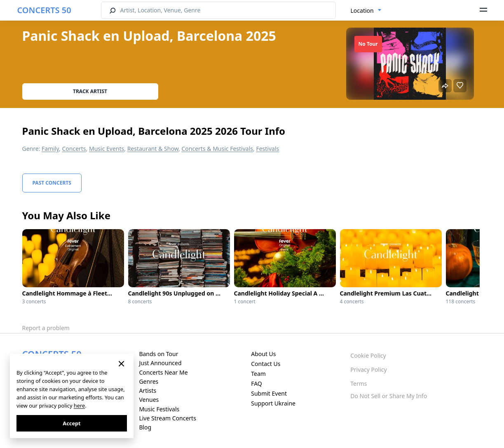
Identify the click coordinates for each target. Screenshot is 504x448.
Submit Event (269, 393)
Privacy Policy (368, 369)
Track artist (90, 91)
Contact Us (266, 364)
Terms (359, 383)
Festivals (267, 149)
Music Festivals (159, 409)
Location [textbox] (362, 11)
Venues (149, 400)
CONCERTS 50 (44, 10)
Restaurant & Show (153, 149)
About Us (263, 354)
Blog (145, 427)
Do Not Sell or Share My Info (389, 396)
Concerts (74, 149)
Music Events (107, 149)
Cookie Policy (368, 355)
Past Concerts (52, 183)
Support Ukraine (273, 403)
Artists (148, 391)
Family (50, 149)
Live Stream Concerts (167, 418)
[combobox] (366, 11)
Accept (71, 423)
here (79, 406)
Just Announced (160, 363)
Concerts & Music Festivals (217, 149)
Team (258, 374)
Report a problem (46, 328)
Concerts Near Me (163, 372)
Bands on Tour (158, 354)
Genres (149, 381)
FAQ (257, 383)
